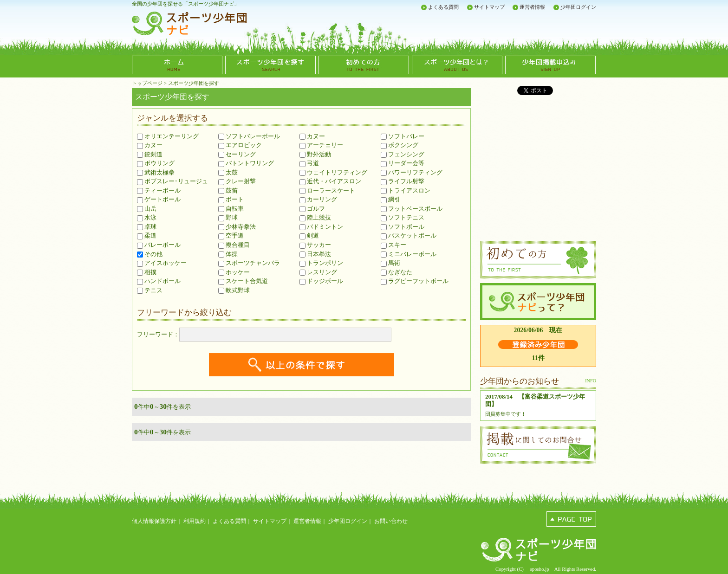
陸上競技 (315, 217)
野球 (228, 217)
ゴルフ (312, 209)
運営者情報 (532, 7)
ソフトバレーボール (249, 136)
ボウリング (156, 163)
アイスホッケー (162, 263)
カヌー (150, 145)
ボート (231, 199)
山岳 (147, 209)
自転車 (231, 209)
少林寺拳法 (237, 227)
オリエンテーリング (168, 136)
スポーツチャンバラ (249, 263)
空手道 (231, 235)
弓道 (309, 163)
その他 (150, 254)
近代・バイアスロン (330, 181)
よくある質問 (443, 7)
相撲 (147, 272)
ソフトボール (403, 227)
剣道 (309, 235)
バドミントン (321, 227)
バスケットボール (409, 235)
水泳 (147, 217)
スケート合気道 (243, 281)
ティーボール (159, 190)
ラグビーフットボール (415, 281)
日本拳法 (315, 254)
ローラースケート (327, 190)
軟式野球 (234, 290)
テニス (150, 290)
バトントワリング (246, 163)
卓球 (147, 227)
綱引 (390, 199)
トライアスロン (406, 190)
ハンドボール (159, 281)
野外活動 (315, 154)
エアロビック (240, 145)
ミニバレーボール (409, 254)
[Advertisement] (487, 28)
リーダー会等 (403, 163)
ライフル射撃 (403, 181)
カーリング (318, 199)
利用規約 (195, 521)
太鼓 (228, 172)
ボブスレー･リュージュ (172, 181)
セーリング (237, 154)
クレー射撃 (237, 181)
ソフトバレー (403, 136)
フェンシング (403, 154)
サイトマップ (489, 7)
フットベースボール (412, 209)
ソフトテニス (403, 217)
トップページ (147, 83)
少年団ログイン (578, 7)
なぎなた (396, 272)
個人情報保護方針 (154, 521)
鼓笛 (228, 190)
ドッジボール (321, 281)
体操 (228, 254)
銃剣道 (150, 154)
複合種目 (234, 245)
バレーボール (159, 245)
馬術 (390, 263)
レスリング (318, 272)
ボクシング (400, 145)
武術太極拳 (156, 172)
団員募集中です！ (506, 414)
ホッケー (234, 272)
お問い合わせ (391, 521)
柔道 (147, 235)
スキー (393, 245)
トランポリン (321, 263)
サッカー (315, 245)
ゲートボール (159, 199)
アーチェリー (321, 145)
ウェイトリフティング (333, 172)
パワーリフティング (412, 172)
